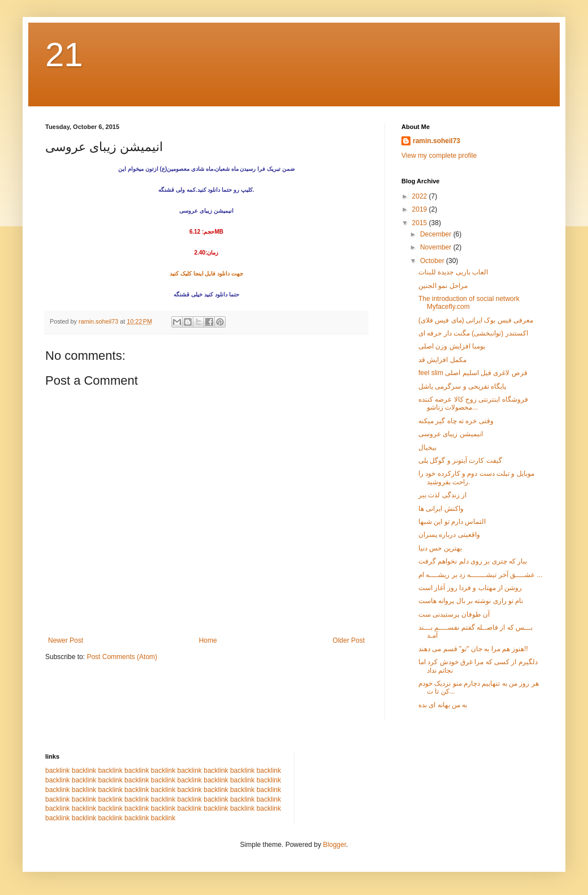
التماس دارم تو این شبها (452, 522)
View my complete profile (439, 156)
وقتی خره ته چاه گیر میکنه (456, 421)
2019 (421, 209)
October (433, 261)
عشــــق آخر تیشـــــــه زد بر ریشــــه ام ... (480, 575)
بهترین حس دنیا (440, 548)
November (437, 247)
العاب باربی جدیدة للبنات (453, 272)
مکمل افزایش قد (442, 360)
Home (208, 640)
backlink (57, 771)
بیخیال (427, 447)
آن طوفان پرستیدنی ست (454, 614)
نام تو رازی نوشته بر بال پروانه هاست (471, 601)
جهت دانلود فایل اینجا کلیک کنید (206, 274)
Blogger (334, 845)
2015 (421, 223)
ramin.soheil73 (436, 141)
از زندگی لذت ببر (442, 495)
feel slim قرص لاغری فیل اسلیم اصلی (473, 373)
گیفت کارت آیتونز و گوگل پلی (460, 461)
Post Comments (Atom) (122, 657)
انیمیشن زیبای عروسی (451, 434)
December (437, 234)
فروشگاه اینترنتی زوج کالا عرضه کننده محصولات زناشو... (473, 403)
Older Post (349, 640)
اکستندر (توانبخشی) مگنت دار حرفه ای (473, 333)
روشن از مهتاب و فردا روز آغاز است (470, 588)
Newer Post (66, 640)
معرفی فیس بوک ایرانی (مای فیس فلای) (476, 320)
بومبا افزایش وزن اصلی (452, 346)
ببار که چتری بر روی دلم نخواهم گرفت (473, 561)
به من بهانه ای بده (443, 705)
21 (64, 55)
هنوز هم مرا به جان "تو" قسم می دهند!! (473, 649)
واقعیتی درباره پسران (449, 535)
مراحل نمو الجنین (443, 286)
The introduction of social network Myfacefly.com (469, 303)
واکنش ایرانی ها (441, 509)
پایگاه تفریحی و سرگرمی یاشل (462, 386)
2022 (421, 196)
